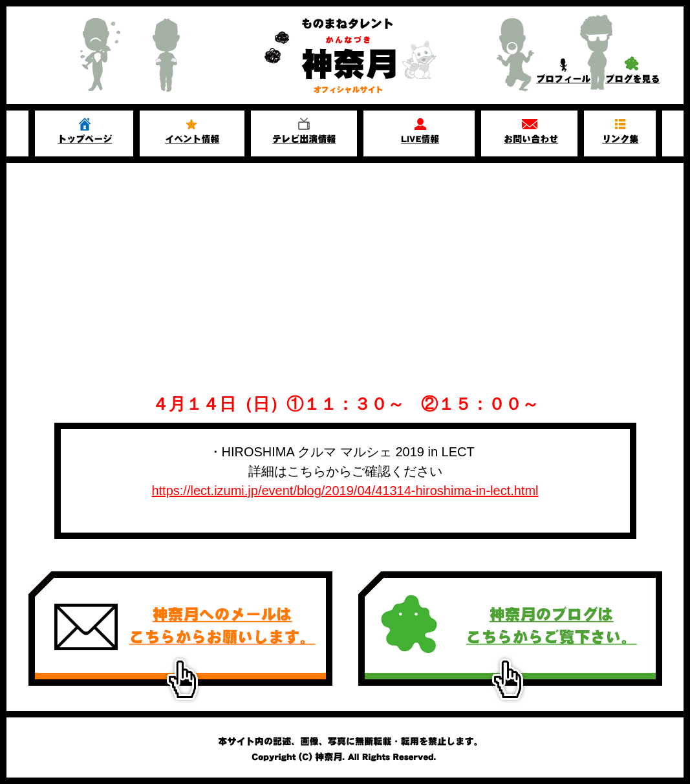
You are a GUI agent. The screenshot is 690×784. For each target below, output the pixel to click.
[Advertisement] (345, 260)
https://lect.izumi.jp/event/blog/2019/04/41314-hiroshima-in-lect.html (345, 491)
